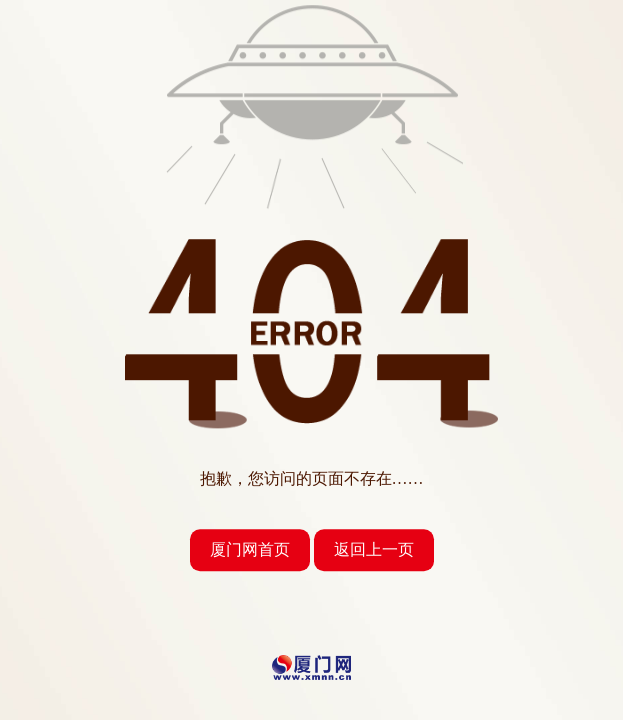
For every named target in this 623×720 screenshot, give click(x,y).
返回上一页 (374, 549)
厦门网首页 (250, 549)
